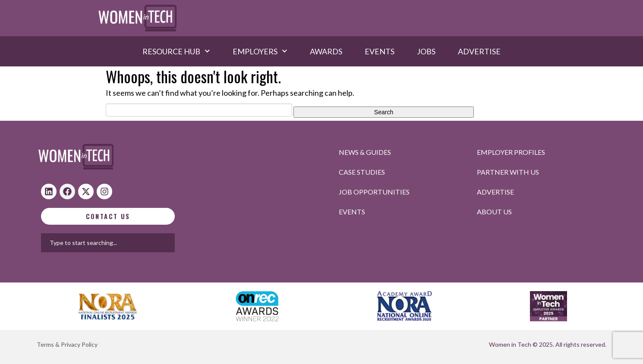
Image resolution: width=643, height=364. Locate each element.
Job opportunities (374, 192)
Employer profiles (511, 152)
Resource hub (176, 51)
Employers (260, 51)
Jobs (426, 51)
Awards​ (326, 51)
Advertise (479, 51)
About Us (494, 212)
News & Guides (365, 152)
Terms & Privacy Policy (67, 344)
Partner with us (508, 172)
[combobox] (136, 243)
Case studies (362, 172)
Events (380, 51)
